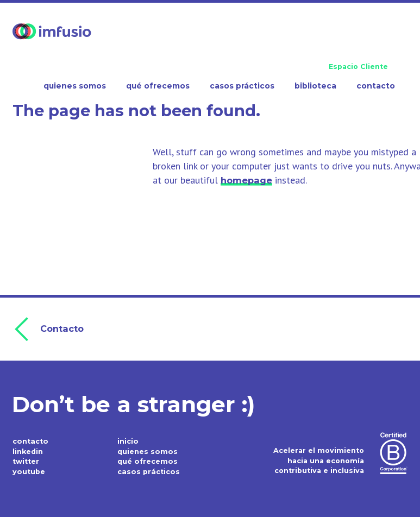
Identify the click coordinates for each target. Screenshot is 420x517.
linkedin (28, 450)
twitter (26, 460)
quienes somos (147, 450)
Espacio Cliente (358, 67)
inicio (128, 440)
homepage (246, 180)
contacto (30, 440)
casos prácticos (148, 471)
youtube (29, 471)
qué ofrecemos (147, 460)
